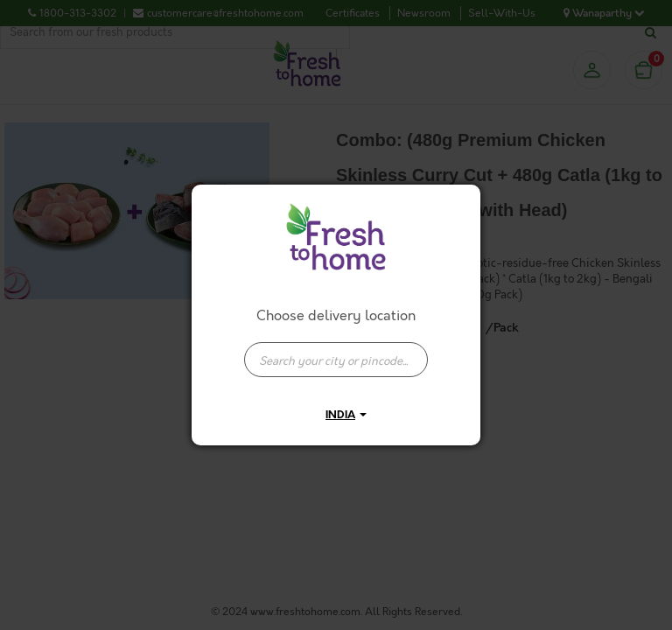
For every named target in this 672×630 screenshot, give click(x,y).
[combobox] (336, 351)
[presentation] (336, 360)
